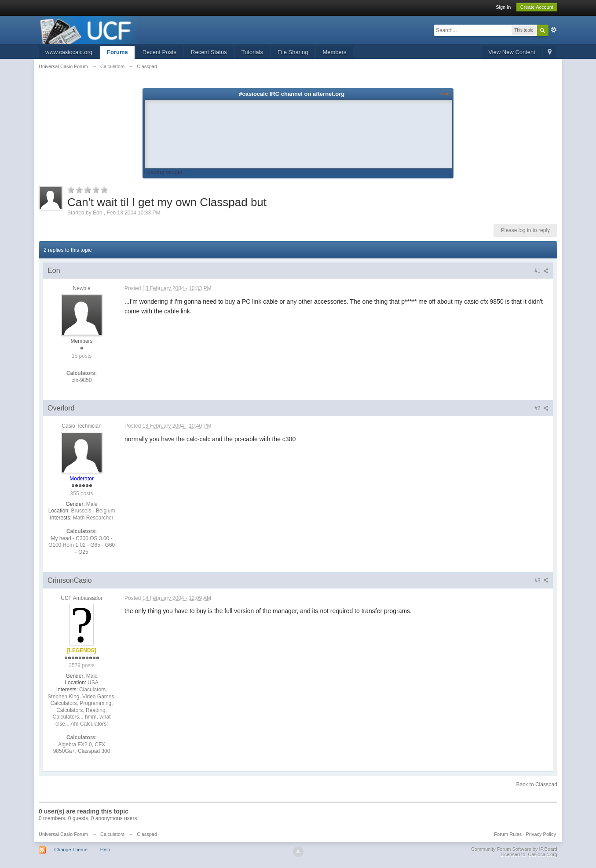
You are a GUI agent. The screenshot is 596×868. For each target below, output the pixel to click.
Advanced (554, 30)
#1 (541, 271)
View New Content (512, 52)
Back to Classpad (537, 784)
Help (105, 850)
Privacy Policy (541, 834)
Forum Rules (508, 834)
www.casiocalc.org (69, 52)
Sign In (503, 7)
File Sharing (293, 52)
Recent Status (209, 52)
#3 (541, 581)
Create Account (537, 7)
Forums (117, 52)
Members (334, 52)
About (445, 94)
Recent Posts (159, 52)
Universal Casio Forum (63, 834)
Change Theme (71, 850)
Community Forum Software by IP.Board (514, 849)
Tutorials (252, 52)
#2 (541, 408)
